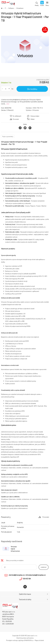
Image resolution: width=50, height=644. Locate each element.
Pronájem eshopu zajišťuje (15, 640)
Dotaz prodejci (35, 116)
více (8, 104)
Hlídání (33, 119)
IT (5, 8)
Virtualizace (20, 8)
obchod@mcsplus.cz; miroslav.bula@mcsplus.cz (27, 575)
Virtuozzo (36, 110)
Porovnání (16, 119)
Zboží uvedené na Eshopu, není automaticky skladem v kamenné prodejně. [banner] (8, 4)
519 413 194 (27, 579)
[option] (25, 49)
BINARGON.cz (29, 640)
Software (11, 8)
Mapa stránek (39, 640)
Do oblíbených (17, 116)
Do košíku (32, 89)
